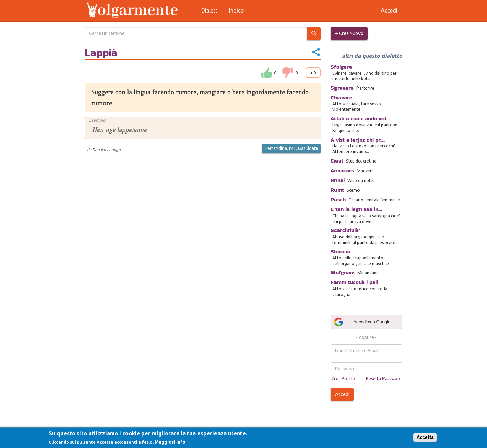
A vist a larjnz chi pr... (358, 140)
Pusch (338, 200)
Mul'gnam (343, 272)
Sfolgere (341, 67)
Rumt (337, 190)
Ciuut (337, 161)
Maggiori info (170, 442)
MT (293, 148)
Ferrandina (276, 148)
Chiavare (342, 97)
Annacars (342, 170)
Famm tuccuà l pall (354, 282)
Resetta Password (384, 378)
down (288, 73)
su (266, 73)
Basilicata (308, 148)
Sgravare (342, 88)
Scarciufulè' (345, 230)
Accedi (342, 394)
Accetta (425, 437)
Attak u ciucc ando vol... (360, 118)
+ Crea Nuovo (349, 33)
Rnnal (338, 180)
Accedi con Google (362, 322)
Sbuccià (340, 252)
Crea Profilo (343, 378)
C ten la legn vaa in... (357, 209)
